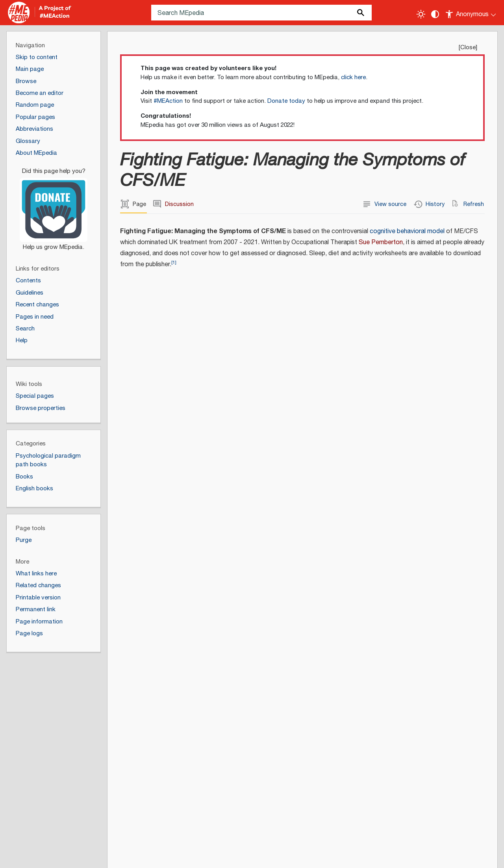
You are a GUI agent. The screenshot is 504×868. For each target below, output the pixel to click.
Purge (24, 540)
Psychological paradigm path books (48, 460)
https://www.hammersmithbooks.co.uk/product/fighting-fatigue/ (451, 425)
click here (353, 77)
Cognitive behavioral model (168, 592)
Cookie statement (248, 856)
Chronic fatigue (439, 365)
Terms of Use (300, 820)
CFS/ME (472, 365)
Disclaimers (124, 856)
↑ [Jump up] (155, 700)
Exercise (142, 603)
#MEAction (168, 101)
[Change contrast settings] (435, 14)
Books (24, 477)
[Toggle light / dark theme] (421, 14)
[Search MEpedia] (261, 13)
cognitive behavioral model (407, 231)
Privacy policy (32, 856)
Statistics (203, 856)
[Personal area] (471, 13)
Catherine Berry (439, 323)
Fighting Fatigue (153, 657)
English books (34, 489)
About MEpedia (80, 856)
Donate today (286, 101)
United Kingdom (440, 342)
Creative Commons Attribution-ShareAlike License (140, 820)
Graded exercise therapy (165, 570)
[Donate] (54, 206)
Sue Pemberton (381, 242)
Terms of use (164, 856)
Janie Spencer (437, 331)
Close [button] (468, 47)
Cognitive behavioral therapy (170, 581)
